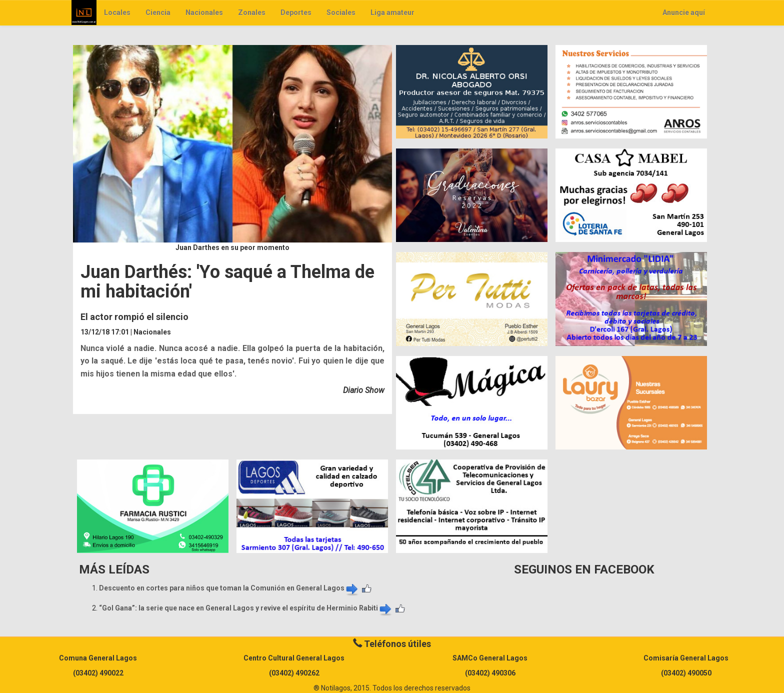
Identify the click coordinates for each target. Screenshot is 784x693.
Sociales (341, 12)
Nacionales (204, 12)
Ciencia (158, 12)
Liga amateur (392, 12)
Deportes (296, 12)
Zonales (252, 12)
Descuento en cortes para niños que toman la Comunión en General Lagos (229, 588)
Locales (117, 12)
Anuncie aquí (684, 12)
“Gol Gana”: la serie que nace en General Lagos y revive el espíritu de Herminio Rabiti (246, 608)
